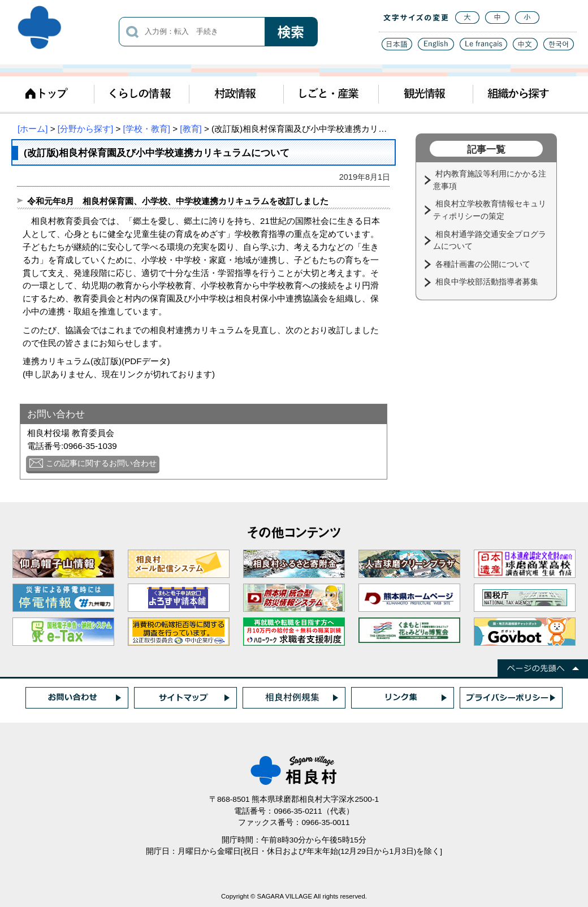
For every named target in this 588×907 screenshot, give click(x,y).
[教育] (191, 129)
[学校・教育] (147, 129)
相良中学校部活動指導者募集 (488, 282)
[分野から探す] (85, 129)
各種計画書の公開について (484, 264)
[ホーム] (33, 129)
